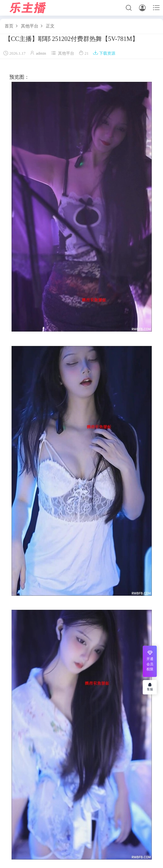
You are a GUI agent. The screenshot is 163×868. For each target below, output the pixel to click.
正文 (50, 26)
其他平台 (30, 26)
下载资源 (104, 53)
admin (41, 53)
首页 (9, 26)
